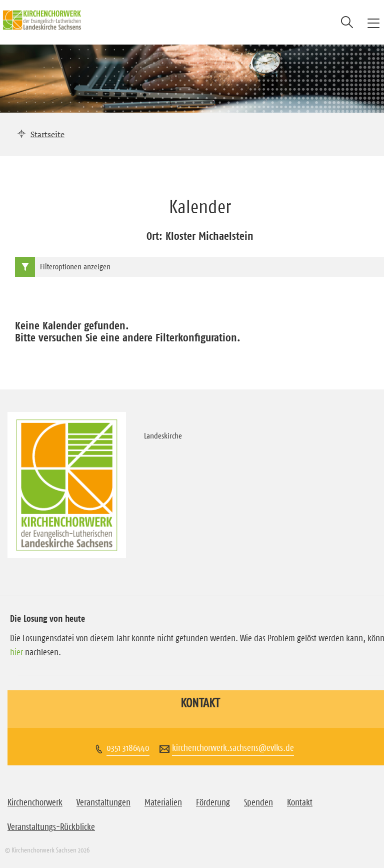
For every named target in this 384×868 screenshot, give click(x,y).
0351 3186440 (128, 748)
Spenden (258, 802)
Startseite (47, 134)
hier (16, 652)
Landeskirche (163, 436)
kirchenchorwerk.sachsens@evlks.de (233, 748)
